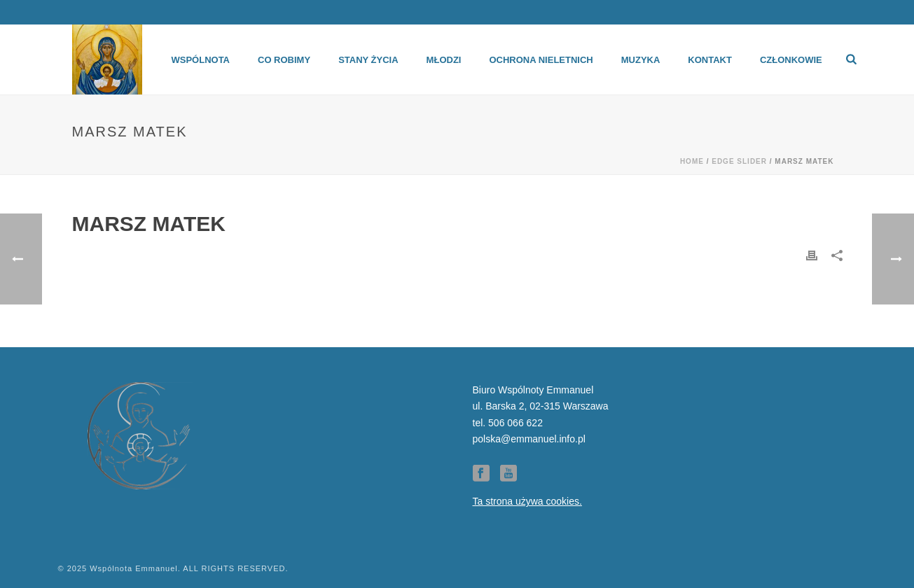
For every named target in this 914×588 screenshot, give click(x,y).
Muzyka (641, 60)
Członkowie (791, 60)
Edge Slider (739, 161)
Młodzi (444, 60)
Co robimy (284, 60)
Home (692, 161)
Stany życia (368, 60)
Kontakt (710, 60)
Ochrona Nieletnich (541, 60)
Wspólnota (200, 60)
